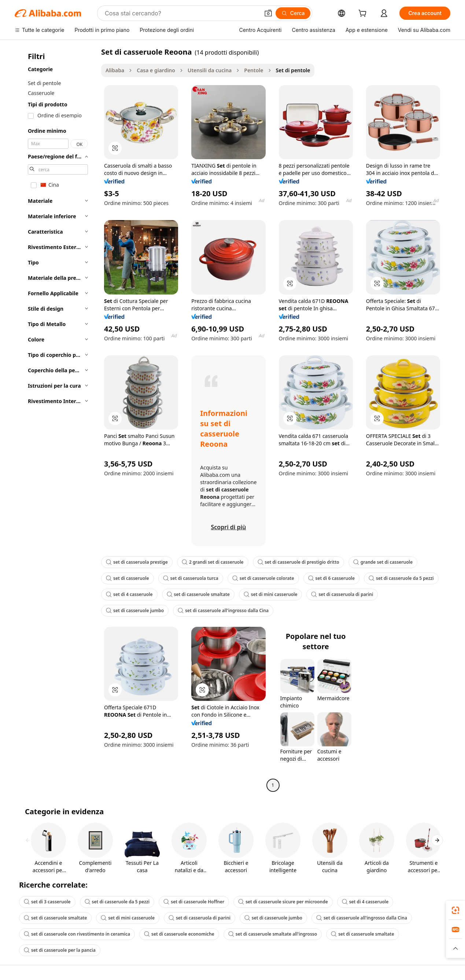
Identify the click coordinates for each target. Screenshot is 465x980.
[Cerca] (293, 13)
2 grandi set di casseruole (213, 562)
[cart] (364, 14)
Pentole (254, 70)
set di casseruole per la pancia (60, 950)
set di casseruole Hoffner (194, 902)
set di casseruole (128, 578)
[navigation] (56, 419)
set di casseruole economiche (179, 934)
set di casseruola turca (191, 578)
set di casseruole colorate (263, 578)
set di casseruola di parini (342, 594)
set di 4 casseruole (129, 594)
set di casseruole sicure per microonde (283, 902)
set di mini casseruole (271, 594)
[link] (455, 910)
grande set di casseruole (383, 562)
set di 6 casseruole (332, 578)
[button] (268, 13)
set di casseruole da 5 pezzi (401, 578)
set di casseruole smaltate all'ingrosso (273, 934)
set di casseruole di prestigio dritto (298, 562)
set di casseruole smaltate (198, 594)
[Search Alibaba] (181, 13)
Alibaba (115, 70)
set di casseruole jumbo (135, 610)
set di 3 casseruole (47, 902)
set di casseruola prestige (137, 562)
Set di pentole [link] (293, 70)
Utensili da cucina (210, 70)
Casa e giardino (156, 70)
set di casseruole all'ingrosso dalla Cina (223, 610)
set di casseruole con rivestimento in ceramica (77, 934)
